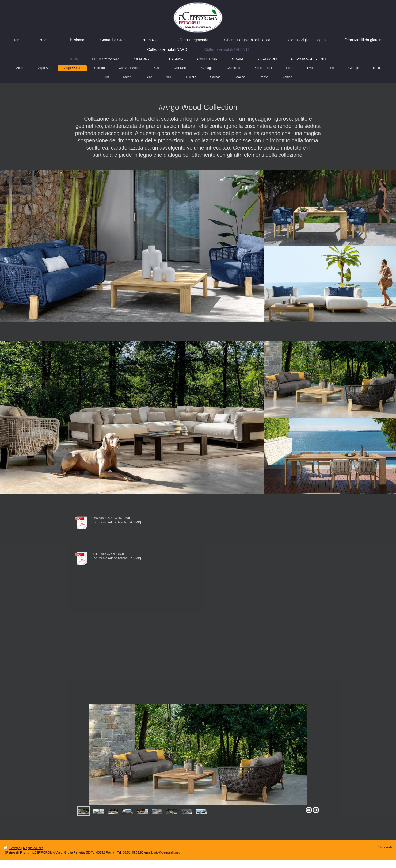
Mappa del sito (33, 848)
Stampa (13, 848)
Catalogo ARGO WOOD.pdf (111, 518)
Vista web (385, 847)
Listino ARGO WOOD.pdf (109, 554)
